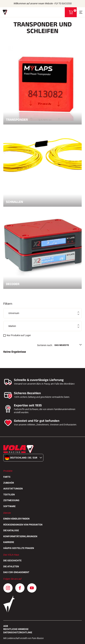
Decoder (42, 283)
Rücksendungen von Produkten (23, 525)
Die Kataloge (11, 530)
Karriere (9, 542)
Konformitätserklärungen (20, 536)
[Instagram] (8, 588)
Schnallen (42, 201)
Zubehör (9, 483)
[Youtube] (32, 588)
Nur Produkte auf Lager (19, 335)
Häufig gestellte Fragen (19, 548)
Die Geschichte (12, 561)
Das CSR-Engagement (16, 572)
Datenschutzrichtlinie (18, 632)
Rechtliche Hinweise (16, 629)
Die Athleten (11, 566)
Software (9, 506)
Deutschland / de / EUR (23, 458)
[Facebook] (20, 588)
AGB (6, 626)
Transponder (42, 119)
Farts (7, 477)
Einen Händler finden (16, 519)
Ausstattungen (13, 489)
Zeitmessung (11, 500)
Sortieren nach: (45, 345)
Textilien (9, 495)
